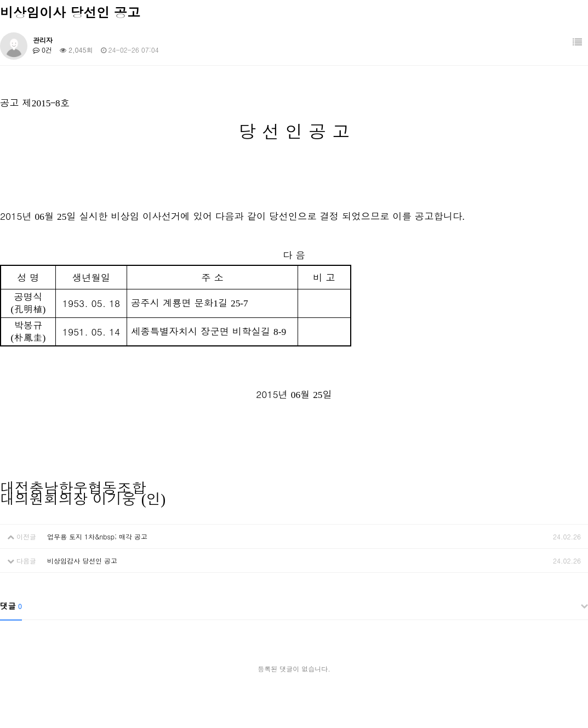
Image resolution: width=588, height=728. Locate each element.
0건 (42, 50)
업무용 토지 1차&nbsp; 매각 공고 (97, 536)
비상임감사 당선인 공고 (82, 561)
